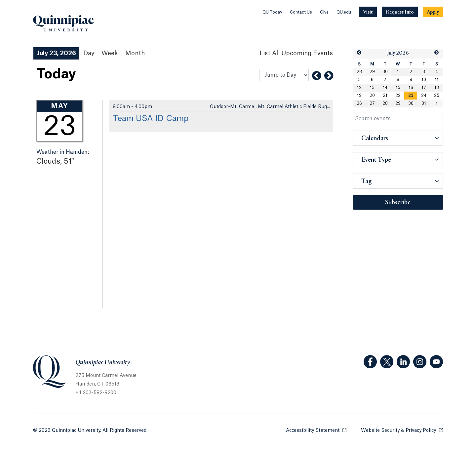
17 (424, 88)
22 (398, 96)
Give (324, 12)
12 (359, 88)
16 (411, 88)
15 (398, 88)
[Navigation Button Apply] (433, 12)
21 (385, 96)
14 (385, 88)
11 (437, 80)
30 (385, 72)
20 (372, 96)
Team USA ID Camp (151, 119)
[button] (359, 53)
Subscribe (398, 203)
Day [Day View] (89, 53)
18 (437, 88)
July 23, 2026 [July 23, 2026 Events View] (56, 53)
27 (372, 103)
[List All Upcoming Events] (296, 53)
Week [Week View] (110, 53)
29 (372, 72)
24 (424, 96)
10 (424, 80)
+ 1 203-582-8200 (96, 393)
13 (372, 88)
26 (359, 103)
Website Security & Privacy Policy (402, 430)
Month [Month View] (135, 53)
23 (411, 96)
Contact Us (301, 12)
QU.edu (344, 12)
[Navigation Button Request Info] (400, 12)
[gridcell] (411, 96)
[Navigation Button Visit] (368, 12)
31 (424, 103)
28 (359, 72)
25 (437, 96)
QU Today (272, 12)
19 (359, 96)
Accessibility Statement (316, 430)
